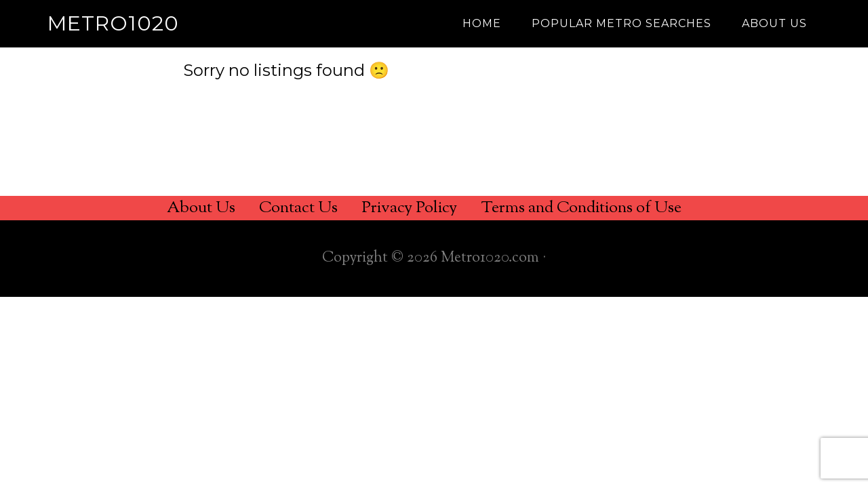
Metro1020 (113, 23)
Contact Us (298, 208)
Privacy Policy (409, 208)
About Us (201, 208)
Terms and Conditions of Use (581, 208)
